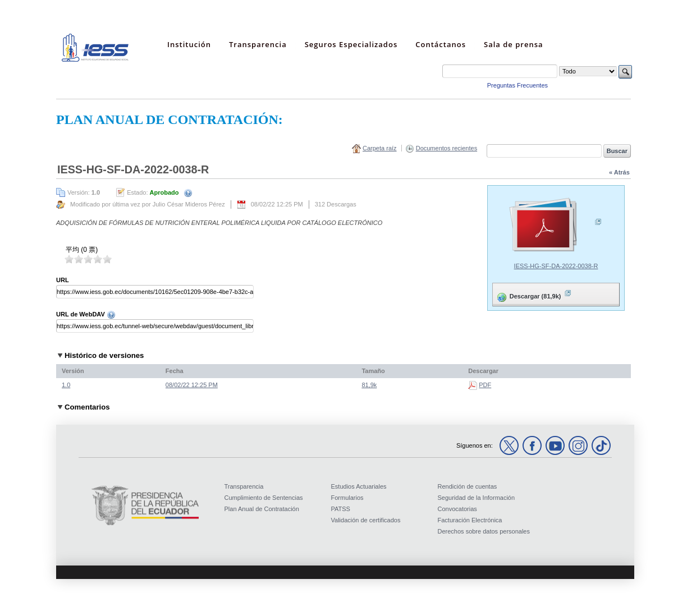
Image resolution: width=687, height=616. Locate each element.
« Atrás (619, 172)
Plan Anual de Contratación (262, 509)
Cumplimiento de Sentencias (264, 498)
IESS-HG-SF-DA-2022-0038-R (556, 266)
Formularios (347, 498)
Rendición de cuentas (468, 486)
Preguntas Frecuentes (517, 85)
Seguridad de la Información (477, 498)
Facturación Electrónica (470, 520)
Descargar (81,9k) (533, 294)
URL (63, 280)
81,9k (369, 385)
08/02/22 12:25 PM (192, 385)
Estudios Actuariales (359, 486)
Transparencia (244, 486)
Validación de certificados (366, 520)
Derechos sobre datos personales (484, 531)
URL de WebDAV (86, 314)
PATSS (341, 509)
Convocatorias (457, 509)
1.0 (66, 385)
